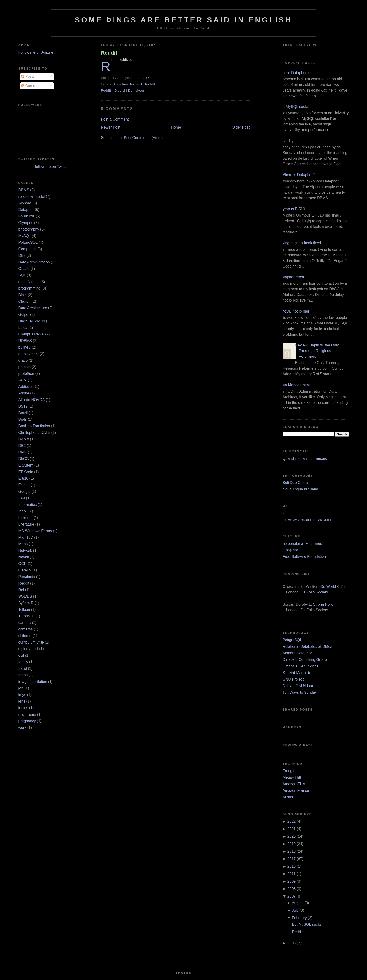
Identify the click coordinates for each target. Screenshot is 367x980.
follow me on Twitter (51, 167)
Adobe (24, 393)
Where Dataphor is (295, 73)
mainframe (27, 714)
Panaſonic (26, 577)
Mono (23, 544)
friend (23, 675)
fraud (22, 669)
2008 (292, 889)
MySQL (24, 236)
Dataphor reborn (293, 277)
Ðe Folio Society (314, 592)
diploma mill (28, 649)
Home (176, 127)
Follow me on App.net (36, 52)
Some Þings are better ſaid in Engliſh (183, 20)
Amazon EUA (294, 784)
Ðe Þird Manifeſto (297, 673)
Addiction (26, 387)
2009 (292, 881)
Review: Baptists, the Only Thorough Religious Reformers (317, 351)
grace (23, 360)
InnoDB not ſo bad (294, 311)
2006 (292, 943)
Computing (27, 249)
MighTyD (26, 537)
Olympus (26, 223)
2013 (292, 866)
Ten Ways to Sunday (300, 692)
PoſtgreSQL (28, 242)
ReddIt (106, 91)
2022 (292, 821)
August (298, 903)
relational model (31, 197)
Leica (23, 328)
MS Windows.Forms (35, 531)
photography (29, 229)
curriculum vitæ (31, 642)
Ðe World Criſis (333, 587)
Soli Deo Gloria (295, 483)
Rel (21, 590)
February (299, 918)
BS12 (23, 406)
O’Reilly (25, 570)
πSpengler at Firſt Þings (302, 543)
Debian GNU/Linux (298, 686)
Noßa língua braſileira (300, 489)
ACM (22, 380)
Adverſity (286, 141)
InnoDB (24, 511)
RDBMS (25, 341)
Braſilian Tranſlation (34, 426)
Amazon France (296, 790)
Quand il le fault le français (305, 459)
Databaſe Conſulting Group (305, 660)
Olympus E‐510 (292, 209)
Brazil (23, 413)
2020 (292, 836)
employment (28, 354)
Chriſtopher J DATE (34, 433)
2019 (292, 844)
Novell (23, 557)
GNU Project (293, 679)
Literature (26, 524)
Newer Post (111, 127)
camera (24, 623)
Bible (22, 295)
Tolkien (24, 610)
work (22, 728)
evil (21, 655)
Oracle (24, 269)
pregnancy (27, 721)
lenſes (23, 708)
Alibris (288, 797)
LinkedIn (25, 518)
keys (22, 695)
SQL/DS (25, 596)
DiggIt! (120, 91)
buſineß (24, 347)
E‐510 (23, 478)
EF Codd (26, 472)
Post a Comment (115, 119)
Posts (28, 76)
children (25, 636)
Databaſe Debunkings (300, 666)
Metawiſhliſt (292, 777)
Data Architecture (33, 308)
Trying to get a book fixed (300, 243)
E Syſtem (26, 465)
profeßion (26, 374)
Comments (32, 86)
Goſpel (24, 315)
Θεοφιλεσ (290, 550)
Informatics (27, 505)
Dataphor (26, 210)
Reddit (24, 583)
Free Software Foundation (304, 557)
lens (22, 701)
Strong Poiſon (324, 604)
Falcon (24, 485)
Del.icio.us (137, 91)
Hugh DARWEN (32, 321)
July (295, 910)
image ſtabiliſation (33, 682)
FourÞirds (26, 216)
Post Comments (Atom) (143, 138)
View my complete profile (307, 520)
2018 (292, 851)
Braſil (22, 419)
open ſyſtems (29, 282)
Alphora (25, 203)
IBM (22, 498)
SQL (22, 275)
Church (24, 301)
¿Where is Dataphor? (297, 175)
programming (29, 288)
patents (24, 367)
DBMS (24, 190)
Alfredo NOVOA (31, 400)
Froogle (289, 771)
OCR (22, 564)
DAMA (24, 439)
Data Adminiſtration (34, 262)
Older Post (241, 127)
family (23, 662)
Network (25, 551)
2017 (292, 859)
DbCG (23, 459)
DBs (22, 256)
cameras (25, 629)
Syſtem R (26, 603)
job (21, 688)
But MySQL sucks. (294, 107)
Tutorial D (26, 616)
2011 (292, 874)
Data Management (294, 385)
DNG (22, 452)
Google (24, 492)
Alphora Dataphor (297, 653)
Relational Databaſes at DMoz (307, 647)
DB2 (22, 446)
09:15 (145, 78)
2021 (292, 829)
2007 (292, 896)
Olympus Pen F (31, 334)
